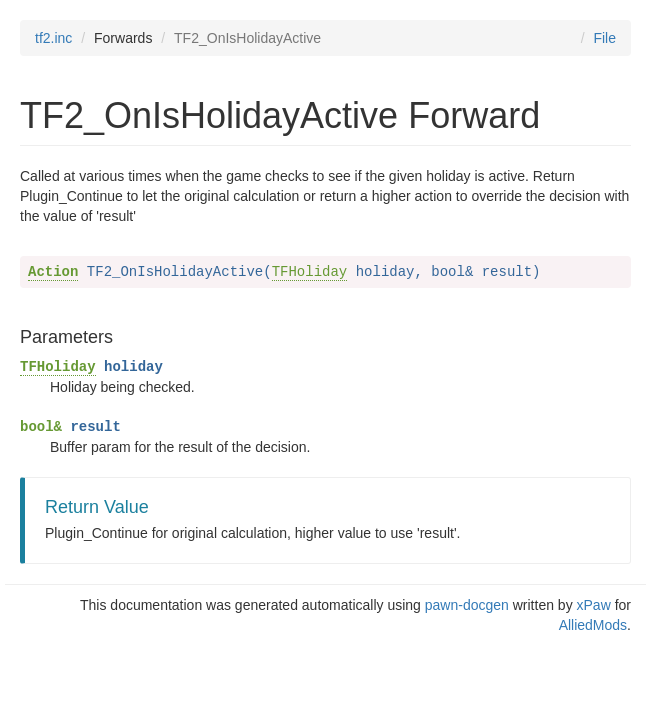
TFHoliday (310, 272)
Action (53, 272)
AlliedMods (593, 625)
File (604, 38)
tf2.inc (53, 38)
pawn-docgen (467, 605)
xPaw (594, 605)
